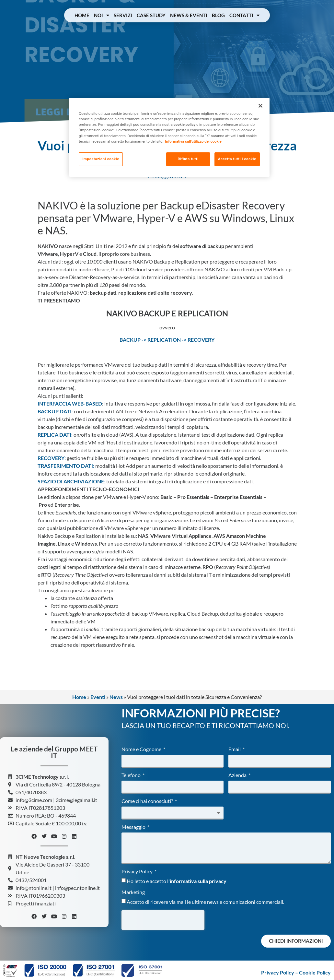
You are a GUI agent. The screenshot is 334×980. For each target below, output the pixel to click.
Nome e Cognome (142, 749)
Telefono (132, 775)
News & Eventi (189, 15)
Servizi (123, 15)
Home (82, 15)
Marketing (133, 892)
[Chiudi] (260, 106)
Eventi (98, 697)
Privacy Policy (138, 872)
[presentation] (163, 920)
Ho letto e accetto (177, 881)
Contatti (244, 15)
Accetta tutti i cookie (237, 159)
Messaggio (134, 827)
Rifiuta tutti (188, 159)
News (116, 697)
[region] (169, 137)
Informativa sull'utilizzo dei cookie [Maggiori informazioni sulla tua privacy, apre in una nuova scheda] (193, 141)
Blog (218, 15)
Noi (102, 15)
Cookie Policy (315, 972)
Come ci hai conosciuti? (148, 801)
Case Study (151, 15)
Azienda (238, 775)
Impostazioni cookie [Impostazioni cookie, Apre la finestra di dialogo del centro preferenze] (101, 159)
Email (235, 749)
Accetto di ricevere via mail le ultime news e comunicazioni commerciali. (205, 901)
